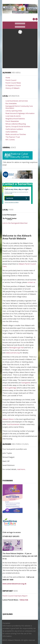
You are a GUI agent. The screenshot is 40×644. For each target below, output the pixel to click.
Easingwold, (26, 383)
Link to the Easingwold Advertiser (15, 223)
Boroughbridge (10, 388)
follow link (24, 600)
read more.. (21, 469)
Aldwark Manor (8, 419)
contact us (31, 282)
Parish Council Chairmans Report (15, 596)
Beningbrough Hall (17, 348)
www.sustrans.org (13, 353)
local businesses (13, 424)
